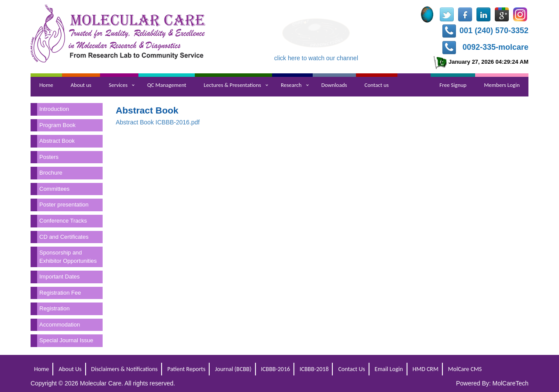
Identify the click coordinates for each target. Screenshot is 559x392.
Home (46, 85)
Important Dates (60, 277)
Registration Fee (60, 293)
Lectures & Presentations (232, 85)
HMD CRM (425, 369)
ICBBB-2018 (314, 369)
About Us (70, 369)
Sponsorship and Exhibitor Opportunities (68, 257)
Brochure (51, 173)
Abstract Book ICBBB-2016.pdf (158, 122)
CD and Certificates (64, 237)
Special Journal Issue (66, 340)
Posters (49, 157)
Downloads (334, 85)
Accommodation (60, 325)
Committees (54, 189)
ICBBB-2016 (276, 369)
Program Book (57, 125)
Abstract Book (57, 141)
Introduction (54, 109)
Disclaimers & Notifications (125, 369)
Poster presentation (64, 205)
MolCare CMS (465, 369)
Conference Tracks (63, 221)
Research (291, 85)
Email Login (389, 369)
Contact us (377, 85)
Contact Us (352, 369)
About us (81, 85)
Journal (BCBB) (233, 369)
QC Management (167, 85)
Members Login (502, 85)
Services (118, 85)
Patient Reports (186, 369)
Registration (54, 308)
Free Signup (453, 85)
